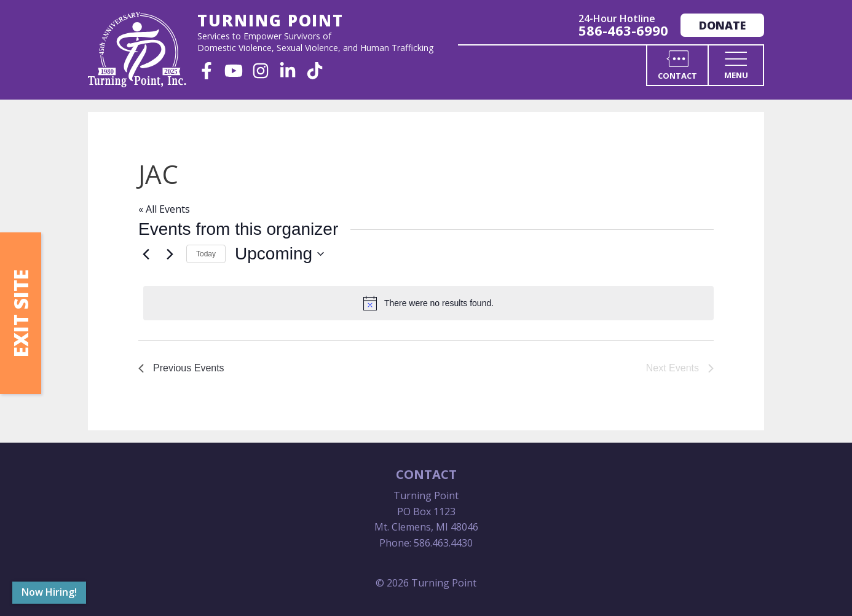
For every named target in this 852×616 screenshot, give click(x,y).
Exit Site (21, 313)
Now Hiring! (49, 592)
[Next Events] (170, 254)
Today (206, 254)
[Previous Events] (146, 254)
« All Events (164, 209)
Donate (722, 25)
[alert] (428, 303)
